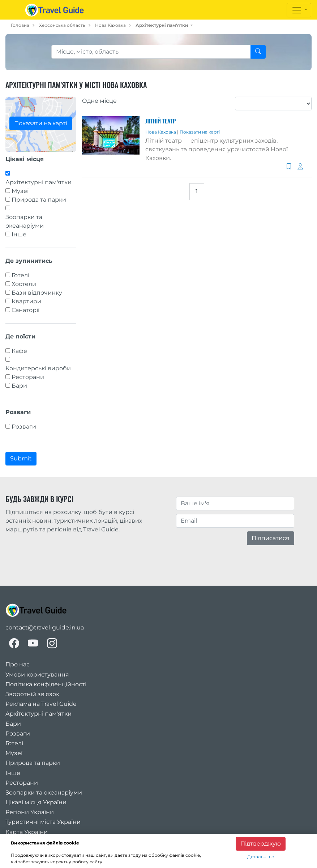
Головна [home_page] (20, 25)
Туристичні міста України (43, 822)
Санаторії (25, 310)
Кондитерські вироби (38, 368)
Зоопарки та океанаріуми (25, 221)
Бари (19, 386)
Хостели (24, 284)
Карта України (27, 832)
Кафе (19, 351)
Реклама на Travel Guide (41, 704)
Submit (21, 458)
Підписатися (271, 538)
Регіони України (30, 812)
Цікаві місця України (36, 802)
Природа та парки (39, 200)
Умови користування (37, 675)
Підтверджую (261, 844)
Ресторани (28, 377)
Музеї (20, 191)
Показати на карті (41, 123)
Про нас (18, 664)
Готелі (20, 275)
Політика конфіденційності (46, 684)
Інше (19, 234)
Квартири (26, 301)
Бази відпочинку (37, 293)
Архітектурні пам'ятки (38, 182)
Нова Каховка (110, 25)
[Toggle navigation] (299, 10)
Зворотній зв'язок (32, 694)
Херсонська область (62, 25)
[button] (164, 25)
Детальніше (261, 857)
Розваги (24, 427)
